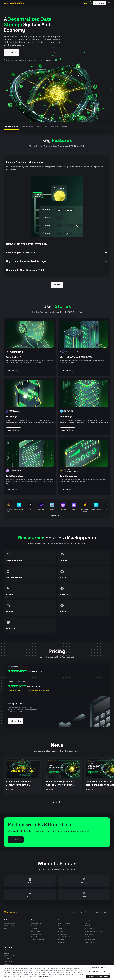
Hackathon (88, 926)
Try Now (57, 285)
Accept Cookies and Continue (98, 976)
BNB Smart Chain (10, 923)
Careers (6, 953)
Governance (89, 934)
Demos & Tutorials (64, 923)
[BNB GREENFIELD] (14, 3)
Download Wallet (37, 923)
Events (87, 923)
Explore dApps (36, 934)
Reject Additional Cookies (98, 972)
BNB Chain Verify (10, 956)
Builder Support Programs (93, 931)
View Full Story (13, 371)
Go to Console (99, 3)
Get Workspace (90, 940)
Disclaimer (7, 964)
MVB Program (89, 929)
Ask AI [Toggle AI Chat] (88, 3)
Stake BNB (34, 929)
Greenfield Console (64, 937)
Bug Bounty (89, 937)
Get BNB (34, 926)
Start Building (12, 52)
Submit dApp (62, 934)
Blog (5, 950)
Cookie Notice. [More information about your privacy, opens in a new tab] (45, 976)
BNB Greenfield (9, 926)
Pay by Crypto (36, 937)
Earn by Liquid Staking (39, 940)
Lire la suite (57, 802)
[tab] (11, 127)
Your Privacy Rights (98, 968)
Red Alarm (7, 959)
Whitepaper (62, 942)
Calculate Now (16, 721)
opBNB (6, 929)
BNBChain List (62, 940)
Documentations (63, 926)
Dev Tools (61, 931)
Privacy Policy (9, 961)
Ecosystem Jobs (90, 942)
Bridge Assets (35, 931)
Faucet (60, 929)
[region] (57, 973)
